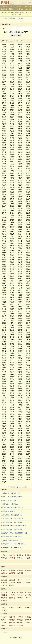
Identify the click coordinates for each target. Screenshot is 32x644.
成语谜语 (12, 573)
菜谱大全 (4, 617)
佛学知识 (28, 620)
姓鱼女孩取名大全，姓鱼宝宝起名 (12, 522)
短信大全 (4, 620)
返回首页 (4, 6)
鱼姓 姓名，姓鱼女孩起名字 (10, 540)
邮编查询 (12, 625)
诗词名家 (28, 555)
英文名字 (4, 610)
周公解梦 (12, 620)
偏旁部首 (20, 583)
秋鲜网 (6, 2)
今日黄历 (28, 6)
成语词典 (28, 570)
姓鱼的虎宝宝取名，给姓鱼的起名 (12, 537)
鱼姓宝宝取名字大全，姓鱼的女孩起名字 (14, 526)
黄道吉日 (20, 595)
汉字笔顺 (4, 583)
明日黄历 (4, 595)
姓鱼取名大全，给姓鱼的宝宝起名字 (12, 508)
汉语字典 (4, 9)
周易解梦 (20, 620)
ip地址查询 (12, 623)
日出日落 (4, 601)
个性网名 (28, 607)
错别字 (28, 583)
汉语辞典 (12, 580)
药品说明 (12, 617)
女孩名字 (24, 32)
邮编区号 (4, 625)
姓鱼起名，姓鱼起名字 (8, 511)
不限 (11, 32)
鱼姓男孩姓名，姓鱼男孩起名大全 (12, 515)
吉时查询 (28, 595)
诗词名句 (20, 555)
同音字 (28, 580)
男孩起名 (12, 18)
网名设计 (12, 9)
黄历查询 (20, 592)
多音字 (20, 580)
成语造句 (4, 573)
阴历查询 (12, 598)
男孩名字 (17, 32)
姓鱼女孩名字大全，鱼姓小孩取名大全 (13, 544)
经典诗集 (4, 558)
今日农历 (12, 592)
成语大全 (20, 6)
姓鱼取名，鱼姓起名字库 (9, 500)
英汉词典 (4, 585)
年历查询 (12, 595)
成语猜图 (20, 573)
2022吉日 (20, 598)
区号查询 (20, 625)
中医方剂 (20, 617)
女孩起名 (20, 18)
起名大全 (20, 9)
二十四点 (4, 632)
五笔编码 (12, 583)
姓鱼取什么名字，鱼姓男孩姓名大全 (12, 497)
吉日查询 (28, 592)
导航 (30, 2)
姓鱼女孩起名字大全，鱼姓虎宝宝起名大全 (14, 533)
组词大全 (12, 585)
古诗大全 (12, 6)
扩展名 (4, 623)
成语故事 (12, 570)
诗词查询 (12, 558)
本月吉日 (4, 598)
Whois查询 (20, 623)
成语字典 (20, 570)
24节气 (28, 598)
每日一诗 (12, 555)
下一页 (25, 486)
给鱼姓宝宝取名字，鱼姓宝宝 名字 (12, 529)
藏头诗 (28, 558)
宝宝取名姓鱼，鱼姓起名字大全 (11, 493)
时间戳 (28, 623)
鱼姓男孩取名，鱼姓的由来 (9, 504)
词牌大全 (20, 558)
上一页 (13, 486)
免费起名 (4, 18)
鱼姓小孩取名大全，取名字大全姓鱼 (12, 519)
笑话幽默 (28, 617)
